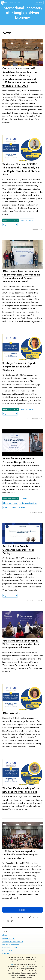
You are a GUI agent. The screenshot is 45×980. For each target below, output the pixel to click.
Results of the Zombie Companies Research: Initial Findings (18, 550)
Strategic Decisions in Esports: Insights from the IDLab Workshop (20, 366)
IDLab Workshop (12, 713)
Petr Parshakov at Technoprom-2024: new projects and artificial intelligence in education (21, 644)
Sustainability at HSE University (13, 941)
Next (23, 910)
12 (8, 921)
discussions (24, 499)
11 (4, 921)
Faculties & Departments (11, 945)
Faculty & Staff (7, 951)
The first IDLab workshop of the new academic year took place (21, 790)
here (12, 964)
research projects (27, 220)
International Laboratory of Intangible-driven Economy (22, 12)
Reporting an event (10, 225)
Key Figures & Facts (9, 938)
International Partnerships (11, 948)
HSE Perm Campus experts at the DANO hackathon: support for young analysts (20, 854)
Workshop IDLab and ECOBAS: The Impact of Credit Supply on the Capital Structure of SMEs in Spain (21, 169)
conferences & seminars (28, 503)
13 (12, 921)
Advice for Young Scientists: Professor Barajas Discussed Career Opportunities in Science (21, 462)
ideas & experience (10, 503)
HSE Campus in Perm (13, 3)
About (6, 932)
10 (37, 918)
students (6, 507)
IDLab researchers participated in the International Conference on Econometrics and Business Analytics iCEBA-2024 (21, 276)
